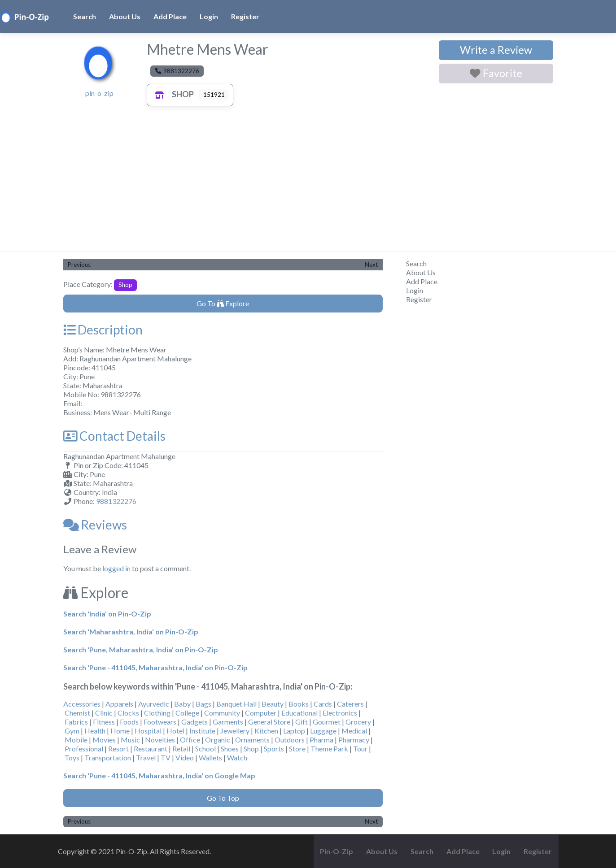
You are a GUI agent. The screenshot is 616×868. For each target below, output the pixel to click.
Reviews (95, 525)
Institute (202, 731)
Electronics (340, 713)
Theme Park (329, 749)
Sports (274, 749)
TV (166, 757)
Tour (360, 749)
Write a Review (496, 50)
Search (85, 16)
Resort (118, 749)
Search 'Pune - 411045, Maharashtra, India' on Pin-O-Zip (155, 667)
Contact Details (114, 436)
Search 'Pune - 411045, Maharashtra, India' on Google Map (159, 775)
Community (222, 713)
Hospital (148, 731)
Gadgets (194, 722)
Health (95, 731)
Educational (299, 713)
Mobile (76, 740)
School (205, 749)
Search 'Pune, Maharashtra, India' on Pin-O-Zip (141, 649)
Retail (181, 749)
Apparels (119, 704)
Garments (228, 722)
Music (130, 740)
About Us (125, 16)
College (187, 713)
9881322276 (116, 501)
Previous (79, 265)
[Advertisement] (308, 184)
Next (371, 265)
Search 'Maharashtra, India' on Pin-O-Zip (131, 631)
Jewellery (235, 731)
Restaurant (151, 749)
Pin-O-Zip (336, 851)
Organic (218, 740)
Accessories (82, 704)
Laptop (294, 731)
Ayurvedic (154, 704)
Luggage (323, 731)
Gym (72, 731)
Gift (301, 722)
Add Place (170, 16)
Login (209, 16)
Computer (261, 713)
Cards (323, 704)
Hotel (175, 731)
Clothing (157, 713)
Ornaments (252, 740)
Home (120, 731)
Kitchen (266, 731)
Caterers (350, 704)
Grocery (358, 722)
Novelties (160, 740)
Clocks (128, 713)
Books (299, 704)
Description (103, 330)
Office (190, 740)
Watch (237, 757)
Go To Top (223, 798)
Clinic (104, 713)
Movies (104, 740)
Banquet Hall (236, 704)
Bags (203, 704)
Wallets (210, 757)
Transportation (108, 757)
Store (297, 749)
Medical (354, 731)
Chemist (77, 713)
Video (185, 757)
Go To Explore (223, 303)
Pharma (321, 740)
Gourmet (327, 722)
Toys (72, 757)
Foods (129, 722)
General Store (269, 722)
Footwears (160, 722)
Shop (172, 94)
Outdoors (290, 740)
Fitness (104, 722)
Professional (84, 749)
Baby (182, 704)
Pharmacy (354, 740)
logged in (116, 568)
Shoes (230, 749)
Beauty (273, 704)
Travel (146, 757)
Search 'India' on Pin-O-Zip (107, 614)
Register (245, 16)
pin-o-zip (99, 93)
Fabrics (76, 722)
